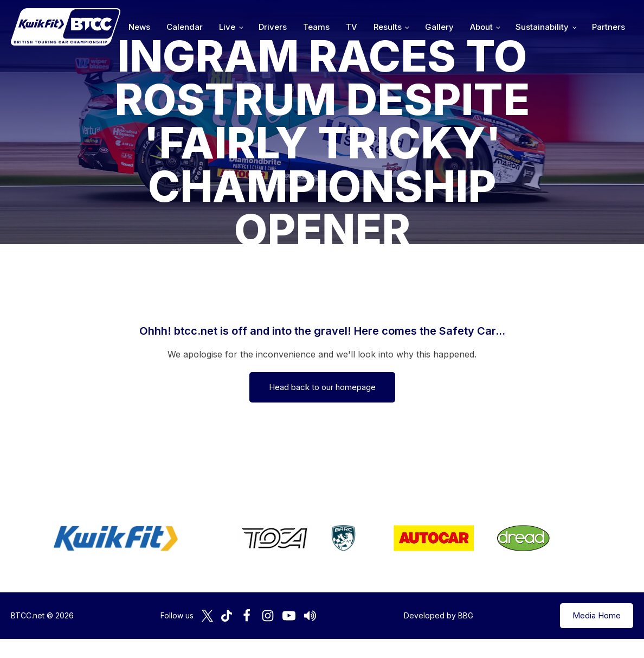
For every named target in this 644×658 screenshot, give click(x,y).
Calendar (185, 27)
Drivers (273, 27)
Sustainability (542, 27)
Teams (316, 27)
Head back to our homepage (322, 387)
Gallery (439, 27)
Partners (608, 27)
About (481, 27)
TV (352, 27)
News (139, 27)
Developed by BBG (439, 615)
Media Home (597, 615)
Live (227, 27)
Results (388, 27)
